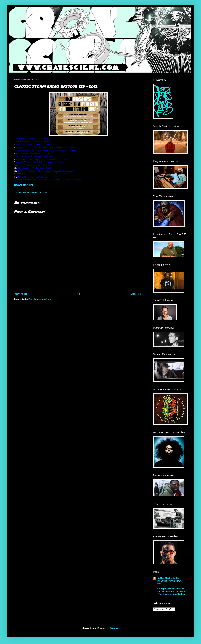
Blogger (114, 628)
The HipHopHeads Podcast (170, 589)
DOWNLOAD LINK (24, 185)
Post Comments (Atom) (40, 299)
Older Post (136, 294)
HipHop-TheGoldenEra (168, 578)
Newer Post (21, 294)
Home (79, 294)
